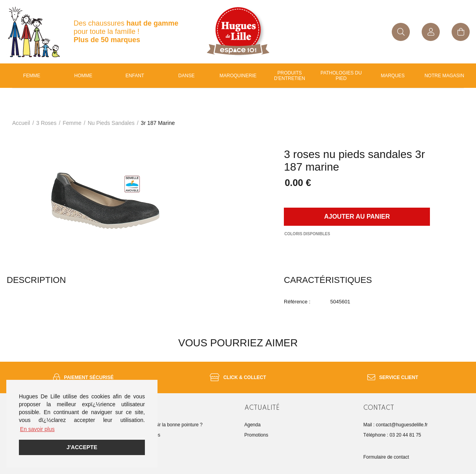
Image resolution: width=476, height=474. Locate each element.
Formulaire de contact (386, 457)
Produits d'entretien (290, 76)
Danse (186, 76)
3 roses (46, 123)
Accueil (21, 123)
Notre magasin (444, 76)
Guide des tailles (143, 435)
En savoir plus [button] (37, 429)
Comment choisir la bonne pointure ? (164, 425)
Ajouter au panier (357, 217)
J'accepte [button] (82, 447)
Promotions (257, 435)
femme (72, 123)
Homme (83, 76)
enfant (135, 76)
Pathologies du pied (341, 76)
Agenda (253, 425)
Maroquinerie (238, 76)
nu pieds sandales (111, 123)
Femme (32, 76)
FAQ (130, 445)
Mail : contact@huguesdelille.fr (396, 425)
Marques (393, 76)
